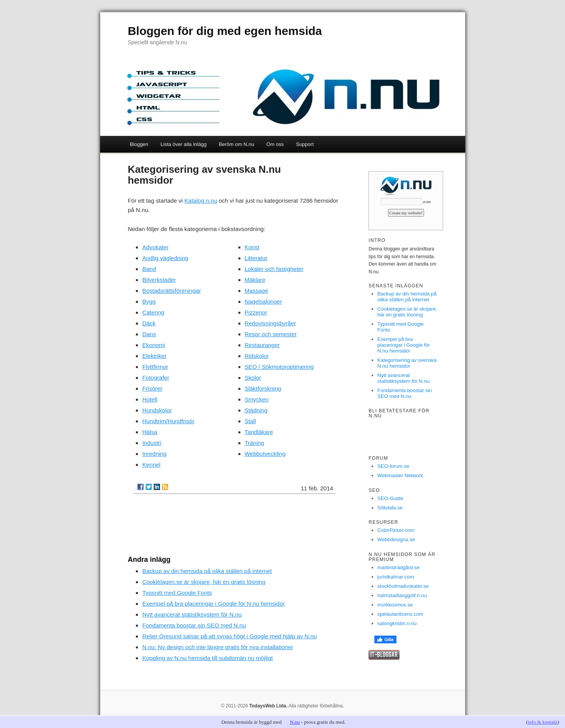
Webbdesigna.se (396, 539)
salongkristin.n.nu (397, 623)
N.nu (295, 722)
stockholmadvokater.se (403, 586)
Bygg (149, 301)
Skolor (253, 378)
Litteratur (256, 258)
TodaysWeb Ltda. (268, 706)
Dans (149, 334)
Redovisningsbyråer (270, 323)
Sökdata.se (390, 508)
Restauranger (262, 345)
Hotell (150, 399)
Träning (254, 443)
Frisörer (152, 388)
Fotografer (156, 378)
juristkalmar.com (396, 577)
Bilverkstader (159, 280)
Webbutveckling (265, 454)
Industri (152, 443)
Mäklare (255, 280)
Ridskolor (257, 356)
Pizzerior (256, 312)
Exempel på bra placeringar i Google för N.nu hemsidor (213, 604)
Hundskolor (157, 410)
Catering (153, 312)
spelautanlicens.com (400, 614)
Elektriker (154, 356)
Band (149, 269)
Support (305, 144)
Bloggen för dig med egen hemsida (225, 31)
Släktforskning (263, 388)
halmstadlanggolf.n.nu (402, 595)
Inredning (154, 454)
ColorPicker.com (396, 530)
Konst (252, 247)
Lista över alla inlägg (183, 144)
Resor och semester (271, 334)
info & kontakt (543, 722)
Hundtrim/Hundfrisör (168, 421)
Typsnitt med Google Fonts (177, 593)
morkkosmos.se (395, 605)
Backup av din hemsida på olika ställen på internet (207, 571)
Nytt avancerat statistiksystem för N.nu (192, 614)
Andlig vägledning (165, 258)
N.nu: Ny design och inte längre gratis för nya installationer (218, 647)
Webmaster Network (400, 475)
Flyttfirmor (155, 367)
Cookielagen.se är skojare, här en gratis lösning (204, 582)
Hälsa (150, 432)
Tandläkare (259, 432)
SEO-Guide (390, 498)
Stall (250, 421)
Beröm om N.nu (236, 144)
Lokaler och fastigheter (274, 269)
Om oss (275, 144)
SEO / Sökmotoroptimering (279, 367)
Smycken (257, 399)
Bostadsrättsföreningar (171, 291)
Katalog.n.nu (201, 201)
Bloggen (139, 144)
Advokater (155, 247)
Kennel (151, 465)
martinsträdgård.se (398, 567)
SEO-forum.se (393, 466)
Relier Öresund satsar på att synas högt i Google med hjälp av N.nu (229, 636)
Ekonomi (153, 345)
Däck (149, 323)
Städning (256, 410)
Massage (256, 291)
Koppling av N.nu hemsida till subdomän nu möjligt (207, 658)
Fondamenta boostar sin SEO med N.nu (194, 625)
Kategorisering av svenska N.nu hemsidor (407, 363)
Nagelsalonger (263, 301)
